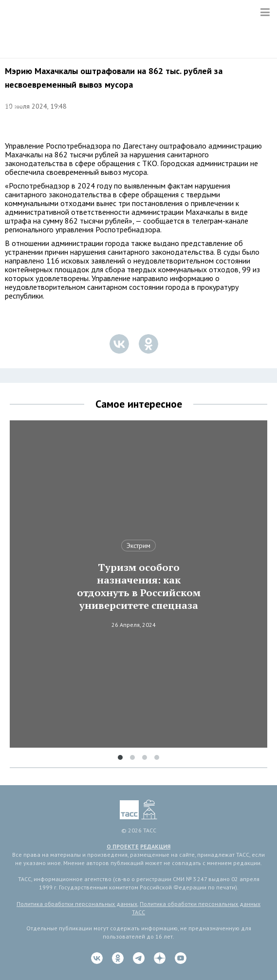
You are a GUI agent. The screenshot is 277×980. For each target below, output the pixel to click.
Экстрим (138, 546)
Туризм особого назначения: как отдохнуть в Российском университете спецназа (139, 586)
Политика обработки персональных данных (77, 904)
